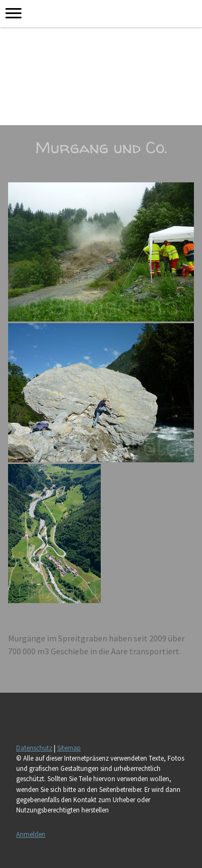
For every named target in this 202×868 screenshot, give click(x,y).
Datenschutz (34, 748)
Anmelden (31, 834)
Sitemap (69, 748)
